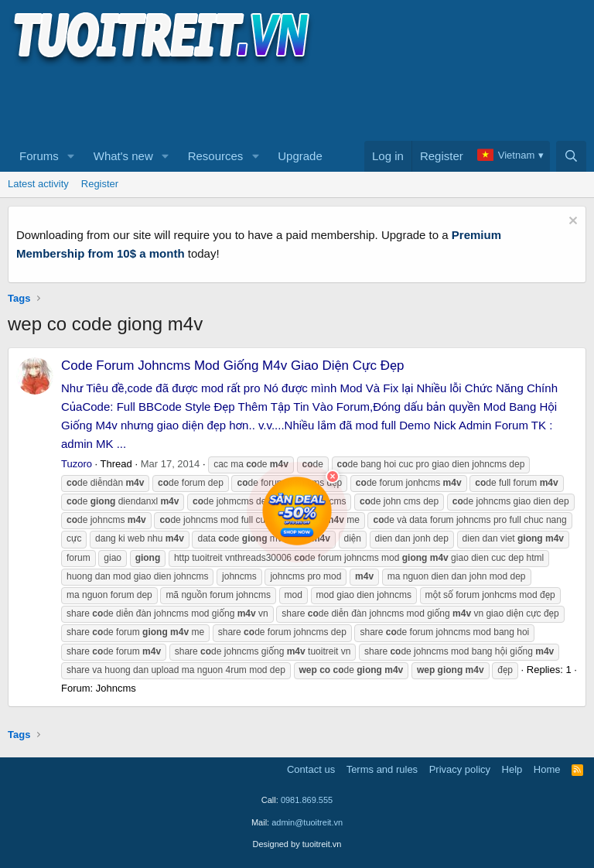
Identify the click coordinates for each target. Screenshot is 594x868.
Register (100, 184)
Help (512, 769)
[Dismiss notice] (571, 222)
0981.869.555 (307, 800)
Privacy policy (460, 769)
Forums (39, 156)
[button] (71, 156)
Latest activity (38, 184)
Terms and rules (382, 769)
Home (547, 769)
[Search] (571, 156)
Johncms (116, 688)
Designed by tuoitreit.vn (297, 844)
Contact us (311, 769)
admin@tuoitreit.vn (307, 822)
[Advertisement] (289, 101)
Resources (216, 156)
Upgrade (300, 156)
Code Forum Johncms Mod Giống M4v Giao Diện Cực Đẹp (233, 366)
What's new (123, 156)
